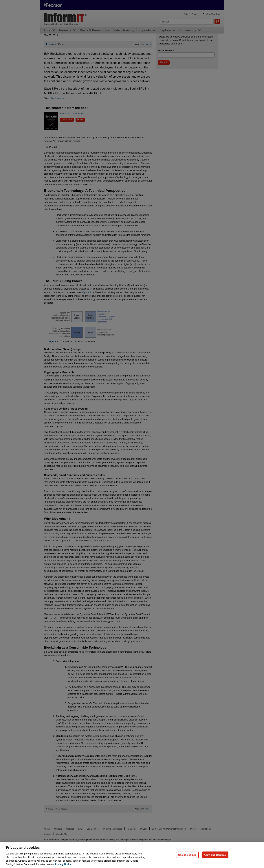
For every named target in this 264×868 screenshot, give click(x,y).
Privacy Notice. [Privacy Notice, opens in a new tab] (64, 864)
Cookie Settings (187, 855)
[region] (132, 855)
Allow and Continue (215, 855)
